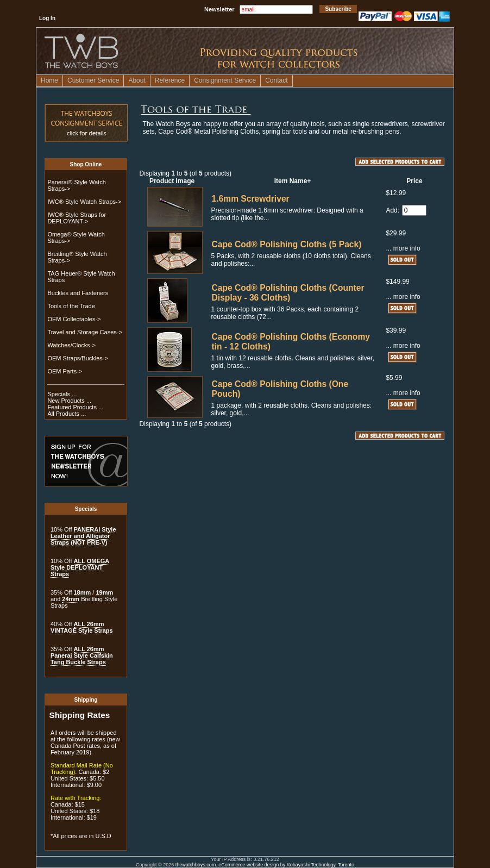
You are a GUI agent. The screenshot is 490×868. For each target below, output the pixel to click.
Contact (276, 80)
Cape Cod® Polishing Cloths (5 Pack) (287, 244)
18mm (83, 592)
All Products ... (67, 414)
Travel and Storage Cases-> (84, 332)
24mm (71, 599)
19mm (104, 592)
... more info (403, 248)
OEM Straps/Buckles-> (78, 358)
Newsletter (219, 9)
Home (49, 80)
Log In (47, 18)
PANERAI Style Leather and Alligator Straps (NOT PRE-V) (83, 536)
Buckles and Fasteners (78, 293)
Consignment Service (225, 80)
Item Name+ (293, 181)
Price (414, 181)
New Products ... (69, 401)
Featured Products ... (75, 407)
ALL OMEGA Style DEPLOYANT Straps (80, 567)
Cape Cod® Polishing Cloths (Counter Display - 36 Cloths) (288, 293)
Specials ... (62, 394)
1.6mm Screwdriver (251, 199)
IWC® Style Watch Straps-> (84, 202)
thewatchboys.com (196, 865)
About (137, 80)
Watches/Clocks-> (71, 345)
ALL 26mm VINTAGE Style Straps (82, 627)
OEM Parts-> (65, 371)
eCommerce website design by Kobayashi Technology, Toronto (286, 865)
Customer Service (93, 80)
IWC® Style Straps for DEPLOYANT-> (77, 218)
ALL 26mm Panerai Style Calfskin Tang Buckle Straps (82, 655)
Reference (170, 80)
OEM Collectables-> (74, 319)
